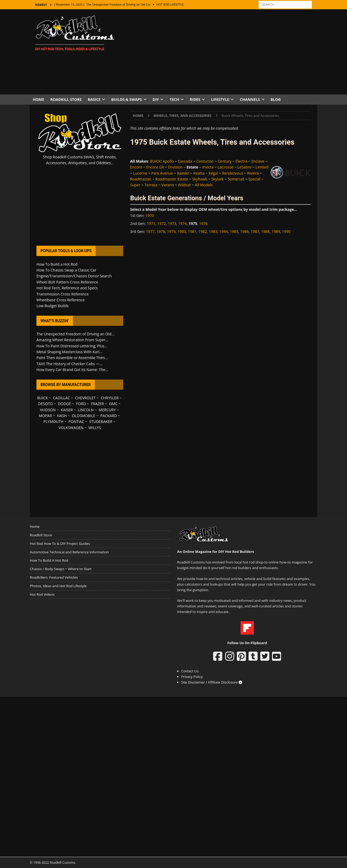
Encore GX (155, 167)
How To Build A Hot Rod (49, 560)
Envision (175, 167)
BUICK (156, 161)
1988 (265, 231)
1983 (213, 231)
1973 (172, 223)
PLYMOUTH (53, 421)
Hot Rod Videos (42, 594)
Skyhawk (200, 179)
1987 (255, 231)
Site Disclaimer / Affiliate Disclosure (212, 682)
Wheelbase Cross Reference (61, 300)
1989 (276, 231)
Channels (250, 99)
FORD (81, 404)
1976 (203, 223)
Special (254, 179)
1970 (150, 215)
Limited (262, 167)
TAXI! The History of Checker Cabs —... (69, 364)
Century (225, 161)
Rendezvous (232, 173)
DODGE (65, 404)
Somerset (236, 179)
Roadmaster (141, 179)
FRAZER (98, 404)
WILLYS (95, 428)
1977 (150, 231)
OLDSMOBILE (84, 416)
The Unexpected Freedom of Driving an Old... (75, 334)
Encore (136, 167)
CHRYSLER (110, 398)
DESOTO (46, 404)
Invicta (208, 167)
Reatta (199, 173)
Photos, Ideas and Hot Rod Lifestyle (58, 586)
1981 (192, 231)
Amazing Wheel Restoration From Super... (73, 340)
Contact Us (190, 671)
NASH (62, 416)
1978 (161, 231)
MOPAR (45, 416)
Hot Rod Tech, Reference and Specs (67, 288)
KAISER (67, 410)
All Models (204, 185)
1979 (171, 231)
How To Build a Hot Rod (57, 264)
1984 (224, 231)
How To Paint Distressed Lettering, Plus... (72, 346)
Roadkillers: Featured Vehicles (54, 577)
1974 (183, 223)
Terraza (151, 185)
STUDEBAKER (101, 421)
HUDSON (48, 410)
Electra (241, 161)
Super (135, 185)
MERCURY (107, 410)
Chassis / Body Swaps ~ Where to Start (61, 569)
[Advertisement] (220, 52)
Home (38, 99)
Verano (168, 185)
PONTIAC (76, 421)
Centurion (205, 161)
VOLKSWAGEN (71, 428)
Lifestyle (220, 99)
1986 (245, 231)
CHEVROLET (85, 398)
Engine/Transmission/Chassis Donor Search (74, 276)
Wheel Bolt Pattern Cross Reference (67, 282)
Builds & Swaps (127, 99)
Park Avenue (162, 173)
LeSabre (244, 167)
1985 (234, 231)
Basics (94, 99)
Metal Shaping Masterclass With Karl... (69, 352)
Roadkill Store (66, 99)
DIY (156, 99)
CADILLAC (61, 398)
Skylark (217, 179)
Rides (195, 99)
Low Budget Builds (52, 306)
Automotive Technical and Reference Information (69, 552)
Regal (213, 173)
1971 (151, 223)
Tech (174, 99)
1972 (162, 223)
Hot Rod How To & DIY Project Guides (60, 544)
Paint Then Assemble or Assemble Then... (72, 358)
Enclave (258, 161)
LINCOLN (86, 410)
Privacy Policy (192, 677)
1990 (286, 231)
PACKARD (109, 416)
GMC (113, 404)
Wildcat (184, 185)
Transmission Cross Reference (63, 294)
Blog (276, 99)
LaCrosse (226, 167)
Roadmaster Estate (172, 179)
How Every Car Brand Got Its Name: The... (72, 370)
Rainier (183, 173)
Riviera (253, 173)
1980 (182, 231)
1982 (203, 231)
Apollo (168, 161)
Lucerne (140, 173)
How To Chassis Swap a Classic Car (66, 270)
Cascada (185, 161)
